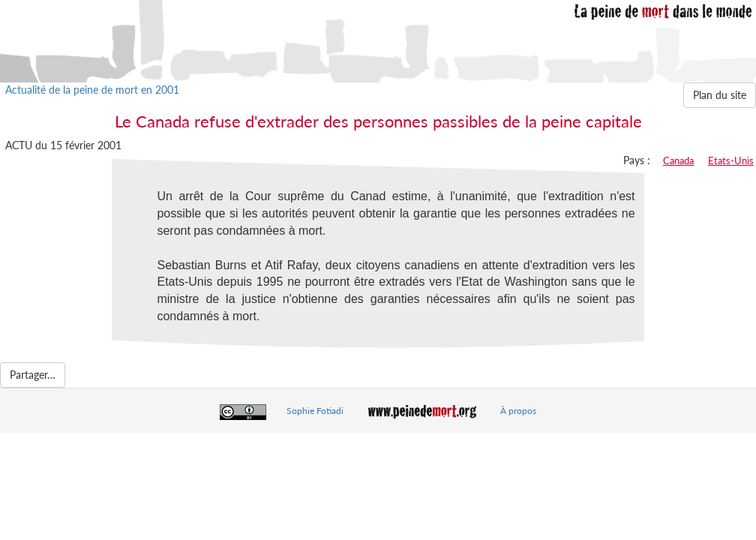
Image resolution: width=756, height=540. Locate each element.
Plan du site (720, 95)
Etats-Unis (731, 160)
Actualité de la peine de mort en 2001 (92, 90)
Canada (678, 160)
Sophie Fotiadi (315, 411)
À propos (518, 411)
